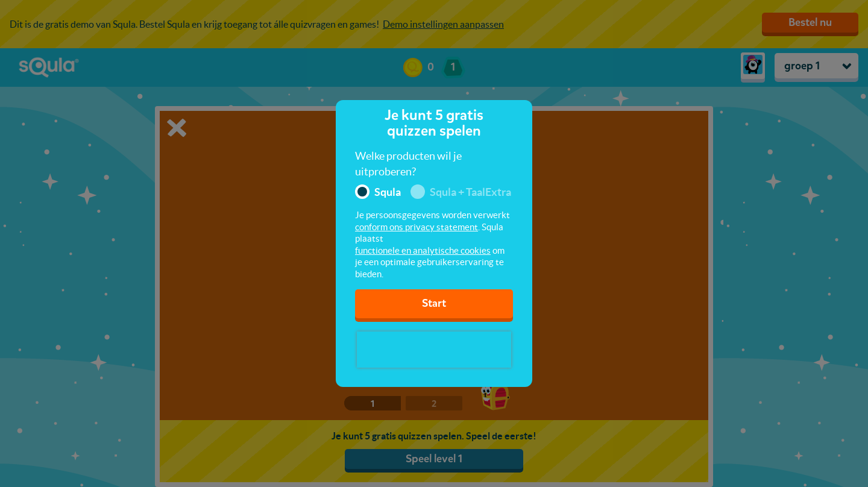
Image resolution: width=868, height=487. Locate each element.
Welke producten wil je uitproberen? (408, 164)
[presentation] (434, 350)
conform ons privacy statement (417, 227)
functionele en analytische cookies (423, 250)
